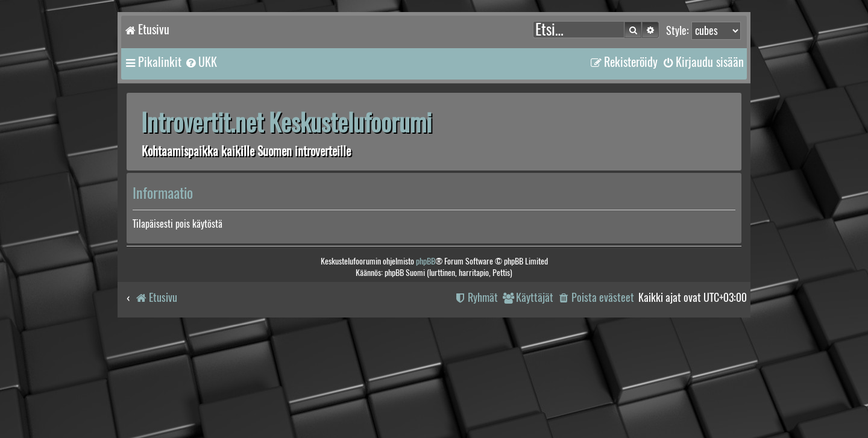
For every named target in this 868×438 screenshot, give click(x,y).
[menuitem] (201, 62)
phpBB (426, 261)
